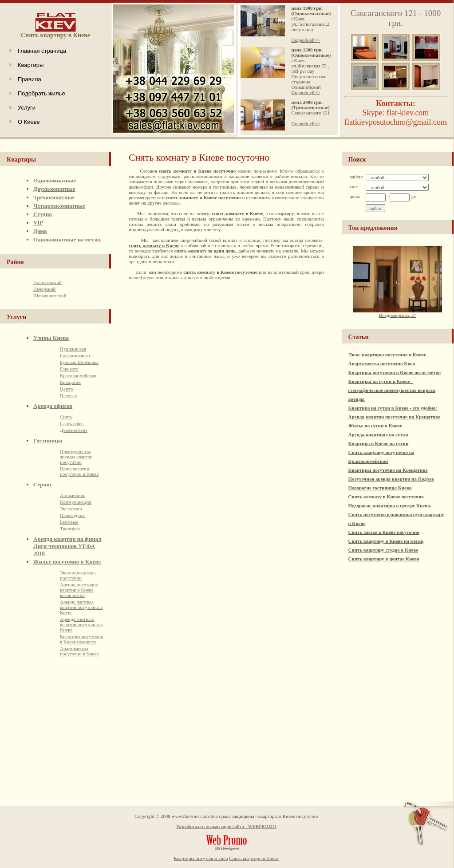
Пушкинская (73, 349)
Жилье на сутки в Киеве (375, 426)
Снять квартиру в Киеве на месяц (386, 541)
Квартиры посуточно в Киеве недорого (82, 639)
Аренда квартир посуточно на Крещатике (395, 417)
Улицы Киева (51, 338)
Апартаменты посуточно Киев (382, 363)
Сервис (43, 484)
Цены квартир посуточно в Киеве (79, 471)
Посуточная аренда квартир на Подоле (391, 479)
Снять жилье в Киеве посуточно (384, 532)
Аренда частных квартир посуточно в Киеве (81, 607)
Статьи (359, 337)
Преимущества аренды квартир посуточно (76, 457)
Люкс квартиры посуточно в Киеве (387, 355)
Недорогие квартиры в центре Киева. (390, 505)
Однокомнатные (55, 180)
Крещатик (70, 382)
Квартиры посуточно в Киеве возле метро (395, 372)
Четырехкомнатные (59, 206)
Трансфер (70, 529)
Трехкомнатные (54, 197)
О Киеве (29, 122)
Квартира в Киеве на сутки (379, 443)
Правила (30, 79)
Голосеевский (47, 282)
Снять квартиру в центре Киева (384, 559)
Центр (66, 389)
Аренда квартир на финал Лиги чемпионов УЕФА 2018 (67, 546)
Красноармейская (78, 375)
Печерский (44, 289)
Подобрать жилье (41, 93)
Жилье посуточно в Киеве (67, 562)
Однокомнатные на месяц (67, 239)
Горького (69, 369)
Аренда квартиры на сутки (378, 434)
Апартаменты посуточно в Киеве (79, 651)
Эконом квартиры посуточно (78, 575)
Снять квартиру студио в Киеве (383, 550)
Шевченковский (50, 296)
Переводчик (72, 515)
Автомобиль (73, 495)
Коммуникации (76, 502)
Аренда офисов (53, 406)
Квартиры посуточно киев (201, 858)
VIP (38, 223)
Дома (40, 231)
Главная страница (42, 51)
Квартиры (31, 65)
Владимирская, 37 (398, 313)
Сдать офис (72, 423)
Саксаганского (75, 355)
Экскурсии (71, 509)
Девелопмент (74, 430)
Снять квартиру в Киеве (254, 858)
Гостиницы (48, 440)
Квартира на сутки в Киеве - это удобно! (393, 408)
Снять (66, 417)
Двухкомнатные (54, 189)
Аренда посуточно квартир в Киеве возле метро (79, 590)
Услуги (27, 108)
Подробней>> (306, 40)
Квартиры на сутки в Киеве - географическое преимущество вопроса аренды (392, 390)
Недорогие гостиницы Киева (380, 488)
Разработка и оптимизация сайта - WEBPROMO (226, 826)
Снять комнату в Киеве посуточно (386, 497)
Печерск (69, 395)
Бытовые (69, 522)
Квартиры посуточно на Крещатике (388, 470)
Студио (43, 214)
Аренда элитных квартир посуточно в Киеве (81, 624)
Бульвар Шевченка (79, 362)
